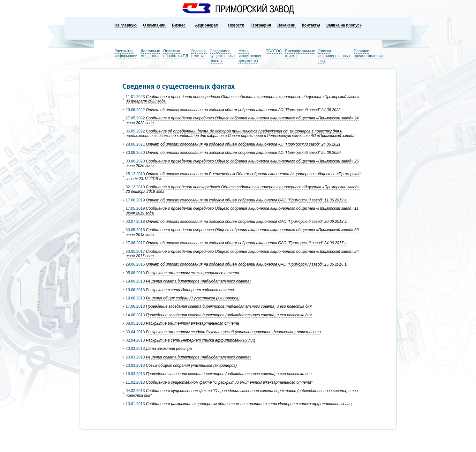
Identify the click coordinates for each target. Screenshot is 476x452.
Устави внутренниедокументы (250, 56)
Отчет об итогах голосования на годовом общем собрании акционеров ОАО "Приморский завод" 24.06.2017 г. (247, 243)
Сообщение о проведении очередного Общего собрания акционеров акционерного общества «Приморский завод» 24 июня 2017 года (242, 254)
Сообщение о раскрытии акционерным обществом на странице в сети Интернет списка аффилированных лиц (249, 404)
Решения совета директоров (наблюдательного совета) (198, 281)
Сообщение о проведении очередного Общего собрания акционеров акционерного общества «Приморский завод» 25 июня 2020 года (242, 163)
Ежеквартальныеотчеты (300, 54)
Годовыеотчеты (199, 54)
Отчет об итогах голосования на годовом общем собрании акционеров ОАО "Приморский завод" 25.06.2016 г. (247, 264)
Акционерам (207, 25)
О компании (154, 25)
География (261, 25)
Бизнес (179, 25)
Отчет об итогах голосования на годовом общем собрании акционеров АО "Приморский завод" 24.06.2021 (243, 144)
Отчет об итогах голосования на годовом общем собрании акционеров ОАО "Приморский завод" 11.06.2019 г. (247, 200)
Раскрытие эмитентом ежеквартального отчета (193, 273)
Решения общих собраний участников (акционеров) (193, 298)
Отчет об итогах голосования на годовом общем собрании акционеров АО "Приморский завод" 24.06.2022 (243, 110)
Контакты (311, 25)
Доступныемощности (151, 54)
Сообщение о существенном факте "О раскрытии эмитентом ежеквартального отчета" (229, 382)
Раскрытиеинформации (126, 54)
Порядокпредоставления (368, 54)
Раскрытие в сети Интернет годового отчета (190, 290)
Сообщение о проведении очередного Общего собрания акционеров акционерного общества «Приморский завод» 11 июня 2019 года (242, 211)
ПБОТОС (274, 51)
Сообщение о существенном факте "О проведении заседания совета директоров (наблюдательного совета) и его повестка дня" (242, 393)
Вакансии (287, 25)
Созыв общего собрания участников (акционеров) (191, 365)
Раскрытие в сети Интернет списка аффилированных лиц (200, 340)
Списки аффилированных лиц (334, 56)
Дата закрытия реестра (169, 349)
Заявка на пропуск (344, 25)
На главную (126, 25)
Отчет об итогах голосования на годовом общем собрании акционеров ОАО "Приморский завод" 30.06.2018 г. (247, 222)
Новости (236, 25)
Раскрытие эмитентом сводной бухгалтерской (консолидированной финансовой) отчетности (233, 332)
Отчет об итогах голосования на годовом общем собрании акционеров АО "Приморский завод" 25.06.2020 (243, 153)
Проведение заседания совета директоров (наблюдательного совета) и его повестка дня (229, 306)
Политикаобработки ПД (176, 54)
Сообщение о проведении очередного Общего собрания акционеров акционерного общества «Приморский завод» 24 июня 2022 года (242, 120)
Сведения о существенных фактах (223, 56)
